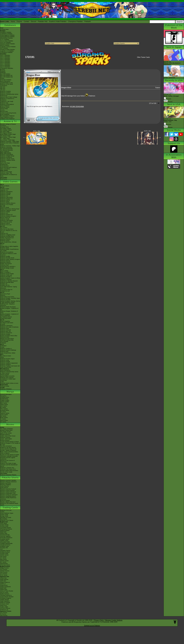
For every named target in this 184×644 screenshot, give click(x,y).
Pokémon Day (4, 103)
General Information (6, 394)
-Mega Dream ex (5, 582)
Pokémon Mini (4, 352)
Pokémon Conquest (6, 279)
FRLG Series (4, 409)
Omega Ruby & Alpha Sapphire (9, 246)
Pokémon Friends (5, 194)
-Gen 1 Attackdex (5, 55)
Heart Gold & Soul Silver (7, 297)
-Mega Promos (4, 568)
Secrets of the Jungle (6, 472)
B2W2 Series (4, 418)
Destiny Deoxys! (5, 440)
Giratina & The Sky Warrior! (8, 447)
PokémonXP (4, 96)
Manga (10, 392)
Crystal (2, 347)
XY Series (3, 419)
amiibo (2, 382)
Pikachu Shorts (10, 478)
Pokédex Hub (43, 21)
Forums (19, 21)
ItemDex (3, 70)
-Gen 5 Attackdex (5, 61)
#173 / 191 (147, 131)
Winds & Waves (5, 186)
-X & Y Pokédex (5, 39)
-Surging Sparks (5, 539)
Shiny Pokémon (5, 152)
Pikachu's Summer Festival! (8, 489)
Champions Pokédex (75, 21)
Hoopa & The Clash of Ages (8, 463)
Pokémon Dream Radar (7, 274)
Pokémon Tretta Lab (6, 275)
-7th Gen (3, 90)
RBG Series (4, 403)
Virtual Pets (3, 380)
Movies (10, 425)
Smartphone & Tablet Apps (8, 379)
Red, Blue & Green (6, 356)
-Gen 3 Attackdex (5, 58)
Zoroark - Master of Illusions (8, 450)
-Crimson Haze (4, 604)
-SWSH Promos (5, 571)
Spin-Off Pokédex (5, 74)
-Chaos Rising (4, 525)
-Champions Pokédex (6, 52)
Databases (10, 25)
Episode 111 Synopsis (171, 97)
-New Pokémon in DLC (7, 117)
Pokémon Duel (4, 265)
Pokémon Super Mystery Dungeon (10, 259)
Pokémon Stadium (5, 365)
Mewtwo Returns (5, 435)
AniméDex (3, 126)
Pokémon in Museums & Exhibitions (7, 99)
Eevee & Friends (5, 501)
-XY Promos (4, 574)
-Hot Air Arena (4, 592)
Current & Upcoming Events (8, 113)
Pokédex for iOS (5, 291)
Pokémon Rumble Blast (7, 282)
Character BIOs (5, 397)
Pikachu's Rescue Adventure (8, 482)
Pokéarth (88, 21)
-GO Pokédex (4, 48)
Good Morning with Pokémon (8, 167)
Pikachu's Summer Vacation (8, 480)
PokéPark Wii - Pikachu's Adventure (7, 305)
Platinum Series (5, 413)
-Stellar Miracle (4, 600)
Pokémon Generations (7, 154)
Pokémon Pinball (5, 362)
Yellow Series (4, 405)
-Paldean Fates (5, 546)
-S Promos (3, 614)
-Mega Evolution (5, 530)
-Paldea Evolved (5, 552)
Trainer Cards (4, 515)
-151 (1, 549)
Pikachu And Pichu (6, 483)
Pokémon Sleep (5, 202)
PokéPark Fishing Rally (7, 340)
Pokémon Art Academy (7, 252)
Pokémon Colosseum (6, 326)
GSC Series (4, 406)
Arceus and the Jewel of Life (8, 449)
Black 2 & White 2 (5, 272)
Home (13, 21)
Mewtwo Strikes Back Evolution (9, 471)
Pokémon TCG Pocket (7, 205)
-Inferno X (3, 584)
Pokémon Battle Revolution (8, 307)
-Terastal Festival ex (6, 595)
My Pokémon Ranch (6, 317)
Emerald (3, 324)
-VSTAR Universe (5, 608)
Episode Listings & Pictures (8, 124)
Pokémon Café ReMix (6, 197)
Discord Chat (4, 112)
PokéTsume (4, 179)
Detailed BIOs (4, 399)
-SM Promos (4, 572)
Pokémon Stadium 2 (6, 349)
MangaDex (3, 396)
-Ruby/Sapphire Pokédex (7, 35)
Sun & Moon (4, 228)
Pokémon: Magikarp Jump (8, 235)
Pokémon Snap (5, 360)
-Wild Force (3, 605)
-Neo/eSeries (4, 564)
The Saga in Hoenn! (6, 133)
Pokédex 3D (4, 284)
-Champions (4, 86)
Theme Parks (4, 109)
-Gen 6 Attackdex (5, 63)
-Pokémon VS (4, 610)
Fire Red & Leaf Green (7, 323)
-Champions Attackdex (7, 68)
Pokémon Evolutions (6, 157)
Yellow (2, 357)
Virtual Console (5, 375)
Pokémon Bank (5, 248)
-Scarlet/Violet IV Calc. (7, 83)
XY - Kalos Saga (5, 139)
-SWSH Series (4, 555)
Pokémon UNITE (5, 200)
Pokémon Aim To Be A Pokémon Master (9, 144)
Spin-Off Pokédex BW (6, 77)
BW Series (3, 416)
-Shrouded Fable (5, 542)
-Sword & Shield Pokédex (7, 44)
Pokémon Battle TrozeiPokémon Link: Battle (9, 250)
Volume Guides (5, 402)
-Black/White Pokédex (6, 38)
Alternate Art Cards (6, 518)
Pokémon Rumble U (6, 277)
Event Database (5, 114)
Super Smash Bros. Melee (8, 353)
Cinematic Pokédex (6, 80)
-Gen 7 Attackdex (5, 64)
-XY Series (3, 558)
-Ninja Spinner (4, 579)
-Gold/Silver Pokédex (6, 34)
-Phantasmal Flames (6, 529)
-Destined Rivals (5, 535)
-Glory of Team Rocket (7, 591)
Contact (26, 21)
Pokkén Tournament (6, 264)
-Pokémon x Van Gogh (7, 101)
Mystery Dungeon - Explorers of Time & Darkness (9, 315)
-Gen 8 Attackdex (5, 65)
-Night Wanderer (5, 601)
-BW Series (3, 559)
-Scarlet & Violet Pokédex (7, 50)
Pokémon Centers (5, 93)
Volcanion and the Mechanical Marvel (9, 465)
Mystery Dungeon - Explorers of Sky (9, 309)
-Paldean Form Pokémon (7, 119)
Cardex (2, 78)
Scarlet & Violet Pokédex (58, 21)
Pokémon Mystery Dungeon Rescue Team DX (8, 217)
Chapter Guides (5, 400)
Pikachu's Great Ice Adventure (9, 495)
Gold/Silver (3, 346)
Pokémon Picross (5, 261)
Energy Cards (4, 516)
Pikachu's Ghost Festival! (7, 490)
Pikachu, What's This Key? (8, 502)
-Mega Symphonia (5, 587)
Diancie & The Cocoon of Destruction (7, 461)
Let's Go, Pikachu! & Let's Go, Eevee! (9, 231)
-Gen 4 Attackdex (5, 60)
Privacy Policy (99, 620)
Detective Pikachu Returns (8, 203)
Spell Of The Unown (6, 433)
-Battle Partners (5, 594)
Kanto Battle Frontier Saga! (8, 134)
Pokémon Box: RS (5, 331)
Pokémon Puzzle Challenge (8, 350)
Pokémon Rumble (5, 300)
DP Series (3, 412)
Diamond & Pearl (5, 294)
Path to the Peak (5, 163)
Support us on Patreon (92, 625)
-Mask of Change (5, 603)
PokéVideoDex (4, 166)
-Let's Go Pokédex (5, 42)
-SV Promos (4, 569)
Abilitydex (3, 73)
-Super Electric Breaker (7, 597)
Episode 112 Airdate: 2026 (170, 120)
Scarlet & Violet (5, 189)
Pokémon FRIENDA (6, 389)
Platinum (3, 295)
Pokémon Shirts (5, 107)
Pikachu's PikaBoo (5, 485)
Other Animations (5, 169)
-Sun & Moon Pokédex (7, 41)
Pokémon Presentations (7, 104)
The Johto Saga (5, 131)
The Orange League (6, 130)
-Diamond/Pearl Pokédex (7, 37)
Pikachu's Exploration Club (8, 493)
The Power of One (5, 432)
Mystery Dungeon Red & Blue (9, 336)
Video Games (10, 182)
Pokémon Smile (5, 219)
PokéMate (3, 343)
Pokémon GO (4, 196)
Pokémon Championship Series (9, 94)
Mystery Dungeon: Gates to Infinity (10, 278)
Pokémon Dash (5, 328)
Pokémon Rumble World (7, 258)
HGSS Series (4, 415)
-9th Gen (3, 87)
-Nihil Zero (3, 581)
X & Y (2, 245)
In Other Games (5, 373)
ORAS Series (4, 420)
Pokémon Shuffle (5, 256)
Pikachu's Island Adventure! (8, 492)
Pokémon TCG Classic (7, 520)
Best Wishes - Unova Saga (8, 137)
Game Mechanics (5, 81)
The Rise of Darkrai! (6, 446)
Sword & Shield (5, 207)
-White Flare (4, 533)
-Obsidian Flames (5, 551)
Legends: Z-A (4, 190)
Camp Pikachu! (5, 486)
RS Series (3, 407)
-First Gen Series (5, 565)
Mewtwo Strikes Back (6, 430)
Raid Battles (4, 519)
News (2, 28)
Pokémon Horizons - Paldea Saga (10, 146)
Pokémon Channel (5, 330)
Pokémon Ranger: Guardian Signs (10, 298)
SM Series (3, 422)
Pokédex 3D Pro (5, 285)
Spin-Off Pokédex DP (6, 75)
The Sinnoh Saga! (5, 136)
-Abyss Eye (3, 578)
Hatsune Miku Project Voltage (9, 97)
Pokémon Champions (6, 192)
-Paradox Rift (4, 548)
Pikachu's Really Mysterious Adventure (8, 498)
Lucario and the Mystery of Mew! (9, 442)
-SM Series (3, 556)
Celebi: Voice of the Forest (8, 436)
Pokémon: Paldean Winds (8, 160)
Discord (34, 21)
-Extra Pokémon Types (7, 513)
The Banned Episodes (7, 150)
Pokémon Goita (5, 386)
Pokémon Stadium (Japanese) (9, 363)
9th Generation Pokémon (7, 116)
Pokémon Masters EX (6, 199)
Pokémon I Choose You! (7, 468)
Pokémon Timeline (5, 91)
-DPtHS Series (4, 561)
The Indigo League (6, 129)
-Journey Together (5, 536)
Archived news (4, 29)
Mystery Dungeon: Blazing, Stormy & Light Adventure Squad (10, 302)
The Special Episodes (6, 149)
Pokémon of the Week (6, 84)
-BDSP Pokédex (5, 45)
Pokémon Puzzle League (7, 359)
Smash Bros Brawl (5, 318)
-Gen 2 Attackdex (5, 57)
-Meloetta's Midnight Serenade (9, 456)
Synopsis (167, 124)
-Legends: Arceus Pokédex (8, 47)
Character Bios (4, 127)
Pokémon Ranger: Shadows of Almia (9, 312)
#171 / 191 (37, 131)
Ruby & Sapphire (5, 321)
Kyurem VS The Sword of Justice (10, 455)
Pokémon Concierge (6, 172)
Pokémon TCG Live (6, 225)
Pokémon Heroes (5, 437)
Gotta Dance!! (4, 488)
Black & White (4, 271)
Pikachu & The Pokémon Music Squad (9, 504)
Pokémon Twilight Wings (7, 156)
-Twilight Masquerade (6, 543)
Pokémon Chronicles (6, 147)
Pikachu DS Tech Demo (7, 339)
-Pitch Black (4, 523)
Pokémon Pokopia (5, 193)
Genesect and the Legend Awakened (8, 458)
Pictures (168, 102)
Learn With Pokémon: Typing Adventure (8, 287)
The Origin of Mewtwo (6, 429)
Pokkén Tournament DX (7, 238)
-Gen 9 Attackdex (5, 67)
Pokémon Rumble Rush (7, 236)
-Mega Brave (4, 585)
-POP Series (4, 575)
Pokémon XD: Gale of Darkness (9, 327)
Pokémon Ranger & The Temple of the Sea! (10, 444)
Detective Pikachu (5, 239)
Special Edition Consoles (7, 376)
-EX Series (3, 562)
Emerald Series (5, 410)
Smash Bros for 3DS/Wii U (8, 267)
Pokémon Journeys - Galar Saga (10, 141)
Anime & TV (10, 121)
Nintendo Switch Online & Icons (9, 383)
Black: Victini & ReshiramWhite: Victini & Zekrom (9, 453)
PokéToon (3, 162)
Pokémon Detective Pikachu (8, 475)
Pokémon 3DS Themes (7, 377)
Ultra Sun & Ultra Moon (7, 229)
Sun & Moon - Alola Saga (7, 140)
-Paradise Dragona (6, 598)
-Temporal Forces (5, 545)
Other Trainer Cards (143, 57)
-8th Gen (3, 88)
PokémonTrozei (5, 337)
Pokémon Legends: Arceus (8, 210)
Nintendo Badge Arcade (7, 268)
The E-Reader (4, 341)
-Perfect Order (4, 526)
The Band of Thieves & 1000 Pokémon (8, 254)
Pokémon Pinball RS (6, 333)
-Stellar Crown (4, 541)
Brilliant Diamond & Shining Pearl (10, 209)
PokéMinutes (4, 165)
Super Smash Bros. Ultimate (8, 242)
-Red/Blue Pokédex (6, 32)
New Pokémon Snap (6, 222)
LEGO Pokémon (5, 106)
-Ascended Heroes (6, 528)
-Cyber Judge (4, 607)
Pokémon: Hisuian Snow (7, 159)
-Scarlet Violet (4, 554)
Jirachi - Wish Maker (6, 439)
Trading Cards (10, 507)
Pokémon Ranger (5, 334)
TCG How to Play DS (6, 290)
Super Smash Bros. (6, 367)
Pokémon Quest (5, 241)
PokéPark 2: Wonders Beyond (9, 281)
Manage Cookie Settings (114, 620)
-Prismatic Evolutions (6, 538)
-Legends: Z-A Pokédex (7, 51)
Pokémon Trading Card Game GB (10, 366)
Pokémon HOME (5, 212)
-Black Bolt (3, 532)
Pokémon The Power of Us (8, 469)
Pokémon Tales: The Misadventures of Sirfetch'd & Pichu (9, 175)
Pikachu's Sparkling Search (8, 496)
